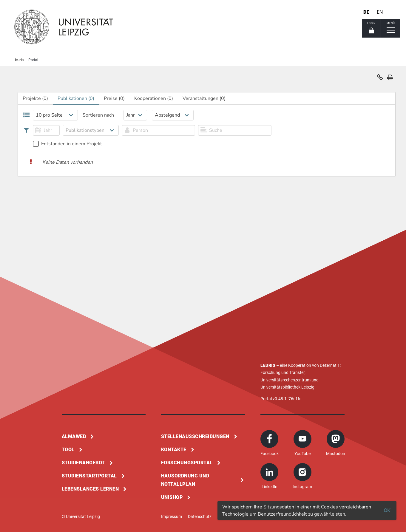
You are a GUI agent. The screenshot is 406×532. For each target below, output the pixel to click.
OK (387, 511)
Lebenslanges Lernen (90, 489)
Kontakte (174, 450)
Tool (68, 450)
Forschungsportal (187, 463)
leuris (19, 60)
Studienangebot (83, 463)
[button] (380, 79)
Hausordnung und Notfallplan (185, 480)
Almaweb (74, 436)
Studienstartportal (89, 476)
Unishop (172, 497)
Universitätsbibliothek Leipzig (287, 387)
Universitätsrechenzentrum (285, 380)
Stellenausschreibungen (195, 436)
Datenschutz (200, 516)
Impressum (172, 516)
